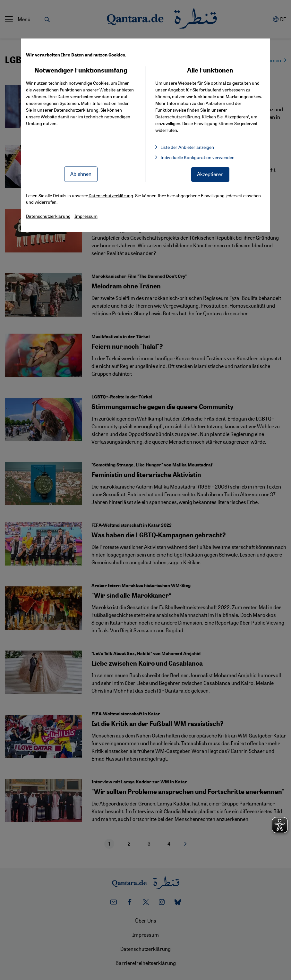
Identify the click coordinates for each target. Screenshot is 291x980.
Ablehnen (81, 174)
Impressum (86, 216)
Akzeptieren (210, 174)
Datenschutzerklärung (76, 110)
